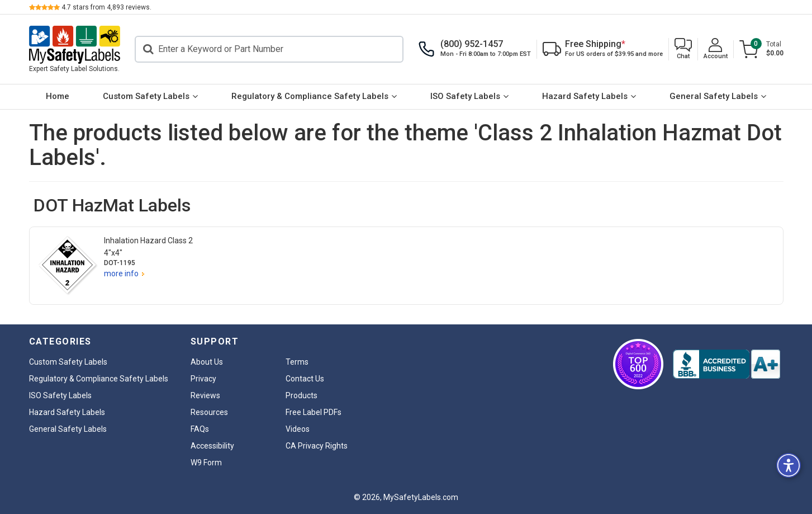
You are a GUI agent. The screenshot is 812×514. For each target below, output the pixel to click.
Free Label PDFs (314, 412)
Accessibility (212, 446)
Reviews (205, 395)
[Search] (269, 49)
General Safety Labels (714, 96)
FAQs (200, 429)
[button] (683, 49)
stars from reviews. (106, 7)
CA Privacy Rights (317, 446)
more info (121, 273)
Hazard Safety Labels (585, 96)
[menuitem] (58, 97)
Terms (297, 362)
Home (58, 96)
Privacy (203, 379)
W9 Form (206, 463)
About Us (207, 362)
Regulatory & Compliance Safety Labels (310, 96)
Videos (298, 429)
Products (301, 395)
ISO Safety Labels (465, 96)
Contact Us (305, 379)
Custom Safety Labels (146, 96)
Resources (209, 412)
